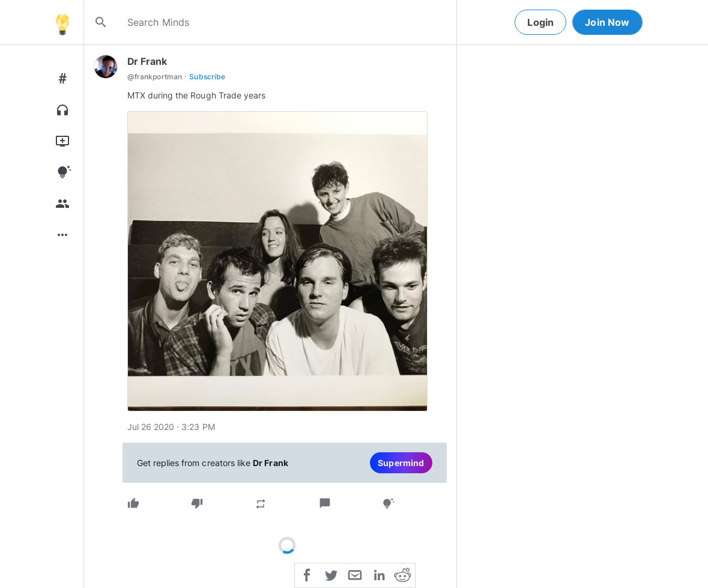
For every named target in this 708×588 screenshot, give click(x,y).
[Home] (62, 22)
